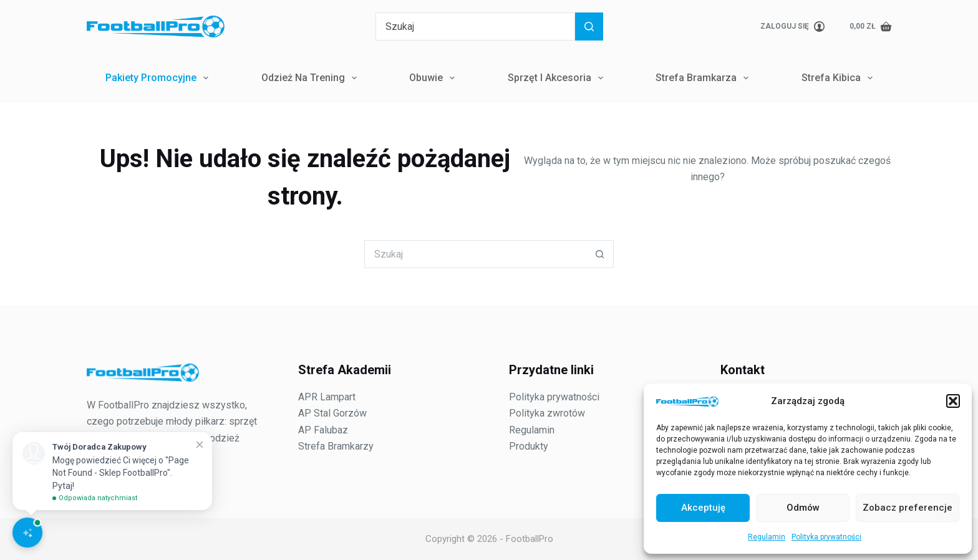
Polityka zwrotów (547, 413)
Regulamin (767, 537)
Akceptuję (703, 508)
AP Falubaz (323, 430)
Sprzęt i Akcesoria (558, 78)
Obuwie (434, 78)
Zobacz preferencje (908, 508)
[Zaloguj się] (792, 27)
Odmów (803, 508)
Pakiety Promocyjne (159, 78)
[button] (953, 401)
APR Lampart (327, 397)
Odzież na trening (312, 78)
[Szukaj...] (475, 27)
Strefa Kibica (840, 78)
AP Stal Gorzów (332, 413)
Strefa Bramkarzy (336, 446)
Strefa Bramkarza (704, 78)
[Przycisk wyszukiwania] (589, 27)
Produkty (529, 446)
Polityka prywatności (826, 537)
